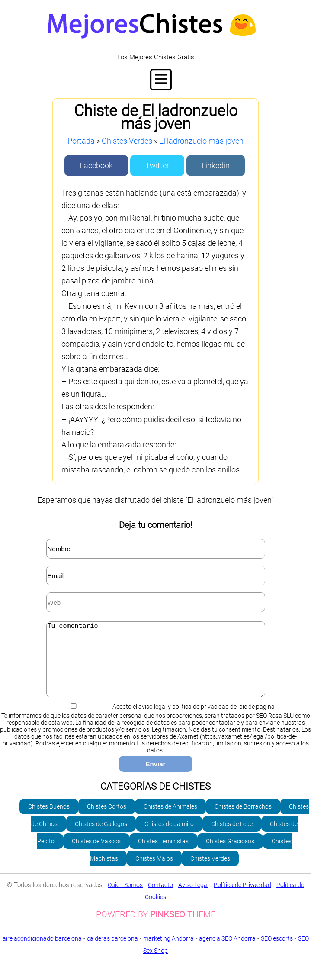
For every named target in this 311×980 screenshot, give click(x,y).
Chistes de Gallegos (101, 837)
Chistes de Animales (170, 819)
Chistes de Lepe (232, 837)
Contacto (160, 898)
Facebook (96, 165)
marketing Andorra (168, 951)
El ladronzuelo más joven (201, 141)
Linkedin (216, 165)
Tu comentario (156, 666)
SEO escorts (277, 951)
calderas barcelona (112, 951)
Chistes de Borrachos (243, 819)
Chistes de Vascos (96, 854)
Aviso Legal (193, 898)
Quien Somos (125, 898)
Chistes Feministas (163, 854)
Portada (81, 141)
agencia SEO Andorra (227, 951)
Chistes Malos (154, 871)
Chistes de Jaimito (169, 837)
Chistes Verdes (127, 141)
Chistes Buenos (49, 819)
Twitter (157, 165)
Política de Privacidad (242, 898)
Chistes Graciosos (230, 854)
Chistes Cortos (107, 819)
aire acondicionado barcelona (42, 951)
